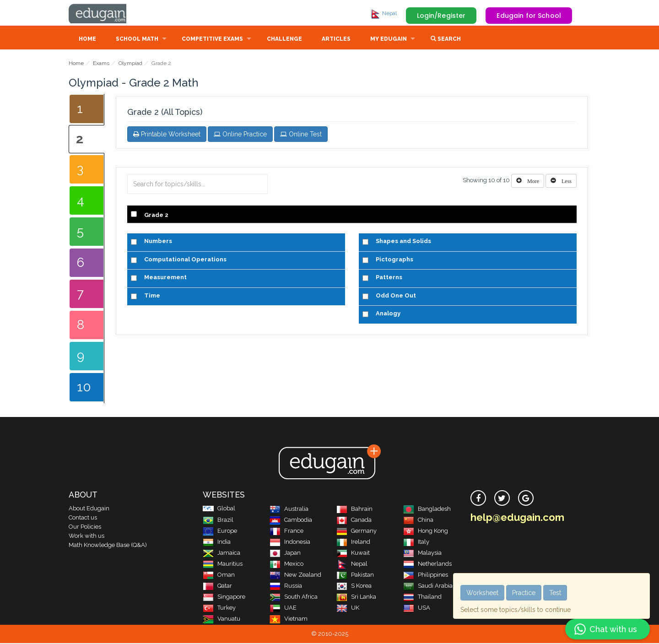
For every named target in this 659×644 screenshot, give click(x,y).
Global (219, 509)
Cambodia (291, 521)
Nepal (383, 13)
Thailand (422, 598)
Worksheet (482, 593)
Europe (220, 532)
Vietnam (289, 620)
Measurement (165, 278)
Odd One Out (396, 296)
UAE (283, 609)
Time (152, 296)
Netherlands (427, 565)
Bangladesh (427, 510)
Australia (289, 510)
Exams (101, 64)
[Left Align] (528, 182)
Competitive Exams (212, 40)
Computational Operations (185, 260)
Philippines (426, 576)
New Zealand (295, 576)
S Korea (354, 587)
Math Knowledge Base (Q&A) (108, 546)
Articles (336, 40)
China (418, 521)
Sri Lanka (356, 598)
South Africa (294, 598)
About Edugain (89, 509)
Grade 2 (156, 216)
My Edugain (389, 40)
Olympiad (130, 64)
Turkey (219, 609)
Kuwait (353, 554)
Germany (357, 532)
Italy (416, 543)
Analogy (388, 314)
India (217, 543)
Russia (286, 587)
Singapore (224, 598)
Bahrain (354, 510)
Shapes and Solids (403, 242)
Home (87, 40)
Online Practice (240, 135)
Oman (219, 576)
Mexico (286, 565)
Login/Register (441, 16)
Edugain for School (529, 16)
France (286, 532)
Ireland (353, 543)
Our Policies (85, 528)
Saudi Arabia (428, 587)
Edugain (103, 13)
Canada (354, 521)
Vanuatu (221, 620)
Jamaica (221, 554)
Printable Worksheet (167, 135)
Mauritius (223, 565)
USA (417, 609)
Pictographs (394, 260)
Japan (285, 554)
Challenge (284, 40)
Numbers (158, 242)
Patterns (389, 278)
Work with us (86, 537)
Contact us (83, 518)
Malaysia (422, 554)
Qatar (217, 587)
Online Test (301, 135)
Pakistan (355, 576)
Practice (524, 593)
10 (84, 388)
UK (348, 609)
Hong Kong (426, 532)
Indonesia (290, 543)
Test (555, 593)
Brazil (218, 521)
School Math (137, 40)
